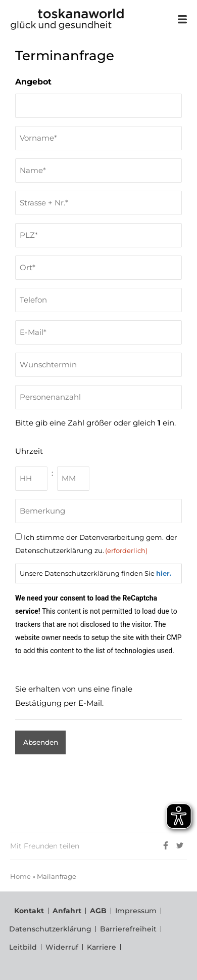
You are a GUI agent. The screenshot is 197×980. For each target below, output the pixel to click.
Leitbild (23, 947)
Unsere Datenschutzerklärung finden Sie (95, 573)
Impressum (136, 911)
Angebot (33, 82)
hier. (164, 573)
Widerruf (62, 947)
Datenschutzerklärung (50, 929)
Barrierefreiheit (128, 929)
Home (20, 876)
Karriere (102, 947)
